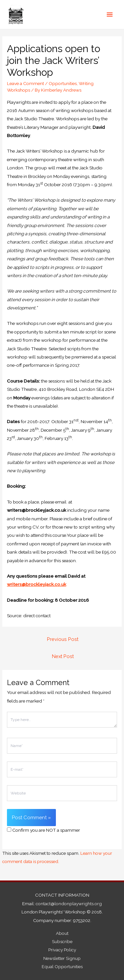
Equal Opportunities (62, 966)
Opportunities (63, 83)
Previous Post (63, 639)
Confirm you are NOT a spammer (43, 830)
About (62, 933)
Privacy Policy (62, 950)
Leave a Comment (25, 83)
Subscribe (62, 941)
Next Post (63, 656)
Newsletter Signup (62, 958)
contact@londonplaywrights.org (69, 904)
